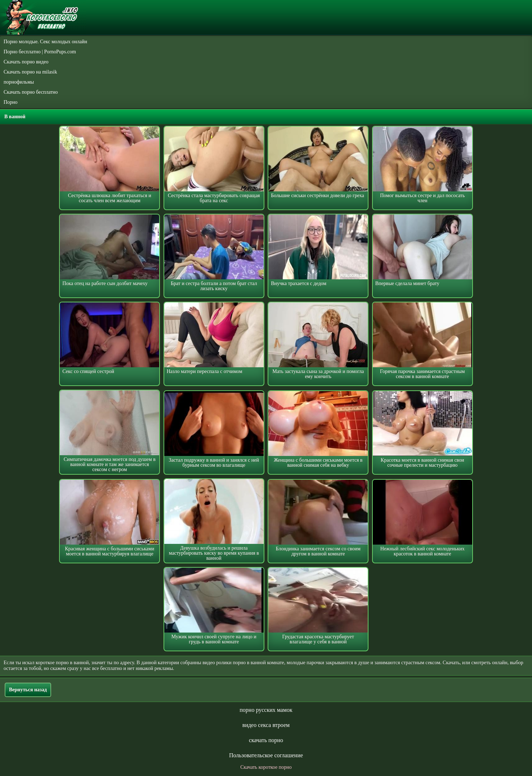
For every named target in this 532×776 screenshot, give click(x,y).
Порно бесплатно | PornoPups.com (40, 52)
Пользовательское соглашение (266, 755)
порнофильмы (19, 82)
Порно (11, 102)
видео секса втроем (266, 725)
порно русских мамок (266, 710)
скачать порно (266, 740)
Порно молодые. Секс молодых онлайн (45, 42)
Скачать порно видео (26, 62)
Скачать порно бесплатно (31, 92)
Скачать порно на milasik (30, 72)
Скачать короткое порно (266, 767)
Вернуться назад (28, 690)
